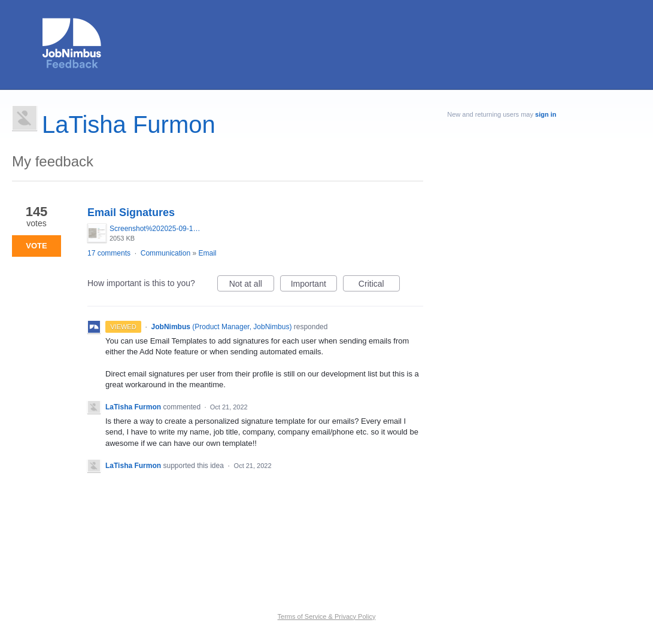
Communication (165, 253)
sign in (546, 114)
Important (314, 285)
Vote (36, 246)
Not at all (252, 285)
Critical (379, 285)
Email (207, 253)
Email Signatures (131, 212)
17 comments (109, 253)
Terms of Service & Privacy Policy (327, 616)
